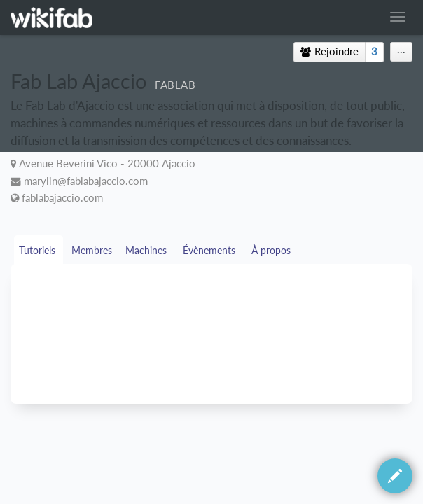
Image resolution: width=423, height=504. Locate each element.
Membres (92, 250)
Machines (147, 250)
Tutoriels (39, 250)
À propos (272, 250)
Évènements (210, 250)
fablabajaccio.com (62, 198)
